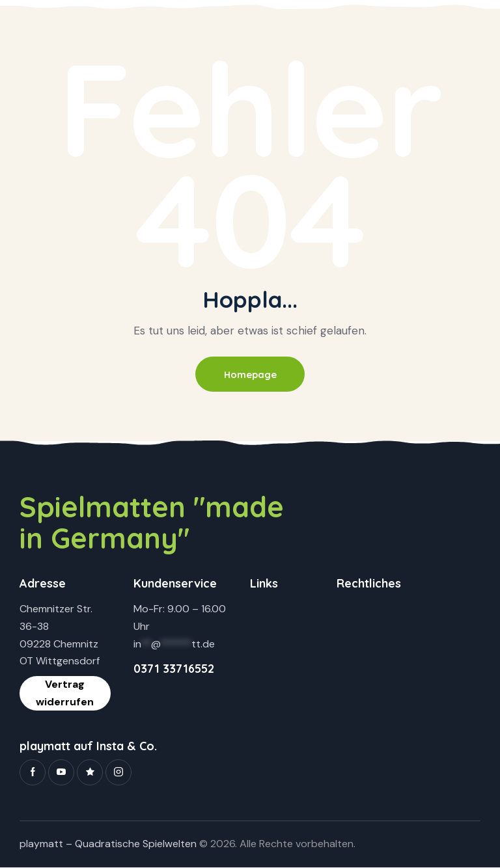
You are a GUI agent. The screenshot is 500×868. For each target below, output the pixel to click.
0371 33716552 (174, 669)
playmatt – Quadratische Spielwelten (108, 845)
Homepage (250, 374)
